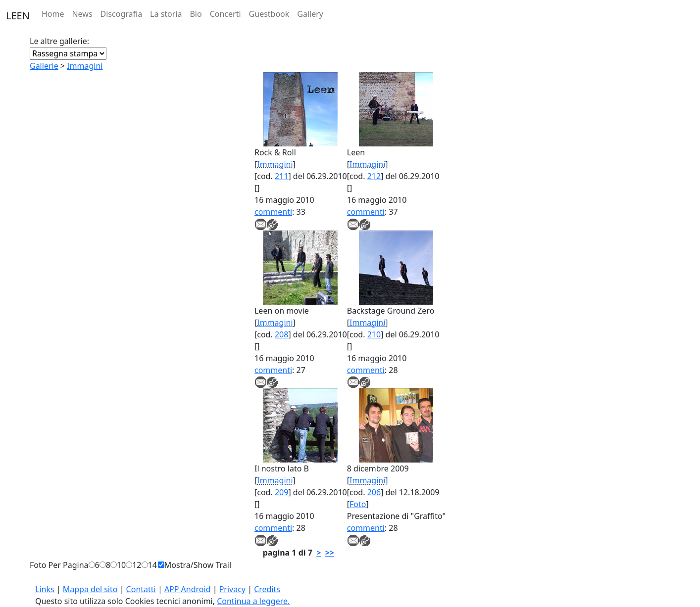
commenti (273, 212)
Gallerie (44, 66)
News (82, 14)
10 (121, 565)
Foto (358, 504)
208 (281, 334)
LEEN (18, 16)
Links (45, 589)
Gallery (310, 14)
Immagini (85, 66)
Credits (267, 589)
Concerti (225, 14)
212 (374, 176)
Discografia (122, 14)
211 (281, 176)
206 (374, 492)
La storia (166, 14)
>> (330, 553)
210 (374, 334)
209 (281, 492)
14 (152, 565)
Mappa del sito (90, 589)
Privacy (232, 589)
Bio (196, 14)
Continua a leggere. (253, 601)
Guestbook (269, 14)
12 (137, 565)
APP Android (188, 589)
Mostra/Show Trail (198, 565)
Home (53, 14)
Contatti (141, 589)
